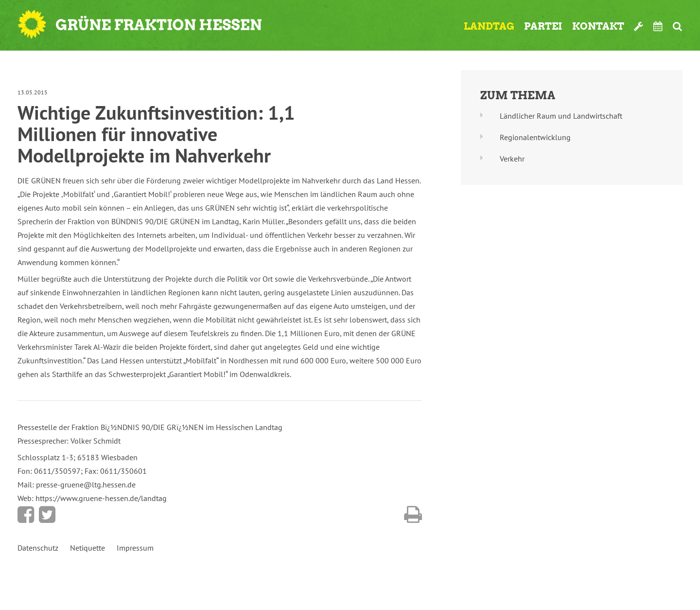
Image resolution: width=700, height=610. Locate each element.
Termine (658, 26)
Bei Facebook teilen (26, 515)
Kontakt (598, 26)
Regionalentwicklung (535, 137)
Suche (677, 26)
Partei (543, 26)
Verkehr (512, 159)
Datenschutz (38, 548)
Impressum (135, 548)
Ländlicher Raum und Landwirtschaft (561, 116)
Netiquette (87, 548)
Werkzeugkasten (639, 26)
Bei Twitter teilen (47, 515)
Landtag (489, 26)
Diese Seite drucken (413, 515)
